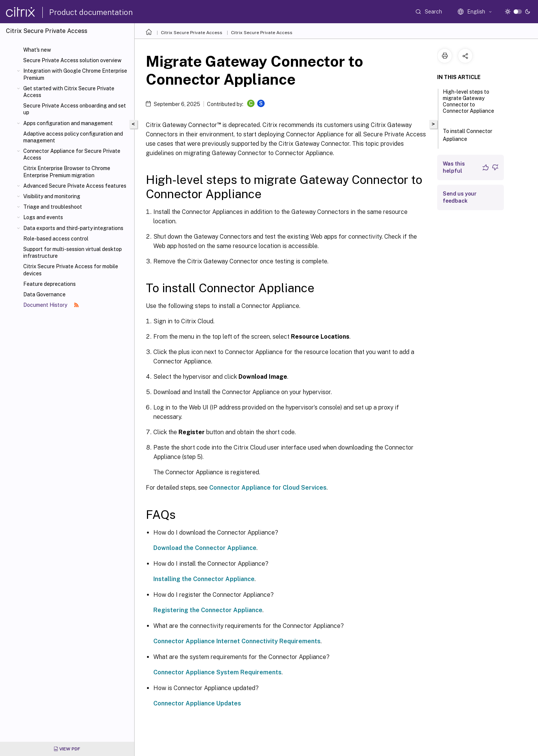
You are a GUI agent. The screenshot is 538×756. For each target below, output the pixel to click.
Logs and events (43, 217)
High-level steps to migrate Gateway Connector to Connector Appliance (468, 105)
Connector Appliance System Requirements (217, 672)
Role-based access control (56, 239)
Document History (51, 305)
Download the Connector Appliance (205, 548)
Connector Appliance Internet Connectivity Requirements (237, 641)
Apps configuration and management (68, 123)
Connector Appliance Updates (197, 703)
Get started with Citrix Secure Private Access (69, 92)
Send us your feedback (460, 197)
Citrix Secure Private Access (192, 33)
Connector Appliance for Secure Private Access (72, 154)
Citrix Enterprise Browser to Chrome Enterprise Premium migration (67, 172)
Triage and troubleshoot (53, 207)
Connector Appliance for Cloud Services (268, 488)
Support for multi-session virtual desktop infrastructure (73, 252)
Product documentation (91, 12)
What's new (37, 50)
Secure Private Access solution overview (72, 60)
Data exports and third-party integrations (73, 228)
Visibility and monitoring (52, 196)
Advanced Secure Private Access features (75, 186)
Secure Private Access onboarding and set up (75, 109)
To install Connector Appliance (468, 135)
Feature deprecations (49, 284)
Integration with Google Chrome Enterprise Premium (75, 74)
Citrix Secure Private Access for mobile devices (71, 270)
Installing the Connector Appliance (204, 579)
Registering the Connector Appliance (208, 610)
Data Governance (44, 294)
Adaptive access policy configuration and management (73, 137)
